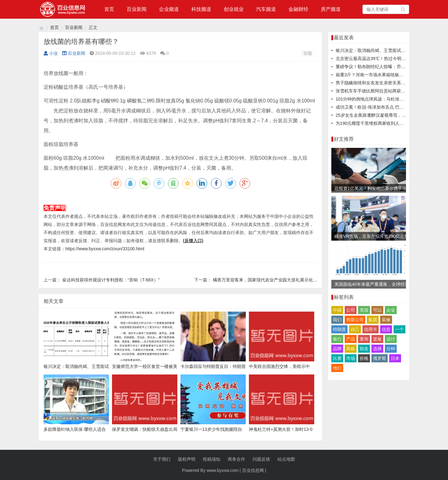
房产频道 (331, 9)
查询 (364, 339)
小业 (51, 53)
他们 (337, 368)
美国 (364, 310)
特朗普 (339, 329)
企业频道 (169, 9)
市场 (351, 358)
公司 (351, 310)
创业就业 (234, 9)
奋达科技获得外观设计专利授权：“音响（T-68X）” (111, 280)
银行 (337, 339)
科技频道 (201, 9)
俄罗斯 (380, 358)
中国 (337, 310)
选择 (377, 349)
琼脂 (308, 53)
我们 (337, 320)
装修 (386, 320)
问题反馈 (261, 459)
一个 (399, 329)
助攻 (364, 349)
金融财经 (298, 9)
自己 (355, 329)
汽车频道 (266, 9)
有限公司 (355, 320)
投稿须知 (212, 459)
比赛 (337, 358)
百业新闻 (137, 9)
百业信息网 (253, 470)
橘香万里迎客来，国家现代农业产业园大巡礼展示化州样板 (269, 280)
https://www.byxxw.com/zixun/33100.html (105, 249)
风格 (351, 349)
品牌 (337, 349)
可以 (377, 310)
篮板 (377, 339)
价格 (364, 358)
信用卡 (371, 329)
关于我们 (162, 459)
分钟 (391, 349)
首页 (109, 9)
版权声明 (187, 459)
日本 (395, 358)
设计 (391, 339)
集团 (373, 320)
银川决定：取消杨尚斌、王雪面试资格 (373, 50)
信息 (386, 329)
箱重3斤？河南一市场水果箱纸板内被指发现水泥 (383, 75)
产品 (351, 339)
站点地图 (286, 459)
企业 (391, 310)
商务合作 (236, 459)
